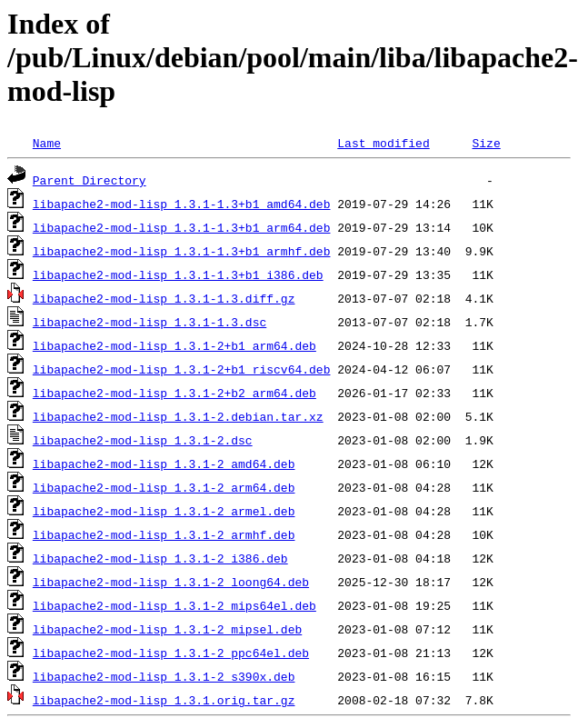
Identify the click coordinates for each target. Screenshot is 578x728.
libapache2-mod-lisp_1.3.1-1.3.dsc (149, 322)
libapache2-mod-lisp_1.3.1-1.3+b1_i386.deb (178, 274)
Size (486, 143)
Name (47, 143)
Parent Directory (90, 180)
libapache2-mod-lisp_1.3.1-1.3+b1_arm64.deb (182, 227)
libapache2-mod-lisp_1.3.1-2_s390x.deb (164, 676)
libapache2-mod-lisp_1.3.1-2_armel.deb (164, 511)
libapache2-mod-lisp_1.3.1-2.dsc (143, 440)
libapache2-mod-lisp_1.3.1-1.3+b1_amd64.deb (182, 204)
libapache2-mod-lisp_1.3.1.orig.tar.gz (164, 700)
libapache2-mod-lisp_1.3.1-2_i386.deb (160, 558)
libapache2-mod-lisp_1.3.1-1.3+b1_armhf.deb (182, 251)
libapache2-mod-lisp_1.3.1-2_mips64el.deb (174, 605)
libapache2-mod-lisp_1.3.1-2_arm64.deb (164, 487)
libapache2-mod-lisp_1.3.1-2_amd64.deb (164, 464)
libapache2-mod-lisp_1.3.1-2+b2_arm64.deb (174, 393)
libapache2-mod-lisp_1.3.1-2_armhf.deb (164, 534)
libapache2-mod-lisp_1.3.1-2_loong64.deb (171, 582)
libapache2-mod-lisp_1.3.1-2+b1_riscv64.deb (182, 369)
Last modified (383, 143)
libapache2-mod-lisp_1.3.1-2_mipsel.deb (167, 629)
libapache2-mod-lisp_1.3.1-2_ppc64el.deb (171, 653)
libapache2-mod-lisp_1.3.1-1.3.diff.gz (164, 298)
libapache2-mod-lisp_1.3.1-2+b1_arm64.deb (174, 345)
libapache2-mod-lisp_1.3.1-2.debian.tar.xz (178, 416)
